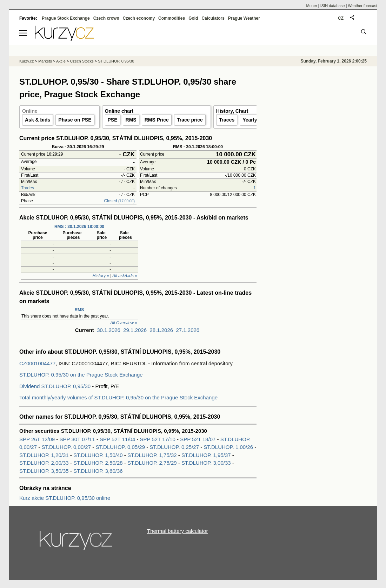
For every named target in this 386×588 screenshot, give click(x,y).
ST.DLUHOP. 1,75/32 (152, 455)
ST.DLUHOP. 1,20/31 (44, 455)
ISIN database (333, 6)
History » (101, 276)
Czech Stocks (82, 61)
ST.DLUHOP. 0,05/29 (120, 447)
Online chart (119, 111)
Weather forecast (362, 6)
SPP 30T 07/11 (78, 439)
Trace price (190, 120)
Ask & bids (38, 120)
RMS (131, 120)
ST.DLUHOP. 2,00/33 (44, 463)
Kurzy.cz (26, 61)
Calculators (213, 18)
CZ (341, 18)
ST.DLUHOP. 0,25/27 (174, 447)
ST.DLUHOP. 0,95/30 (116, 61)
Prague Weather (244, 18)
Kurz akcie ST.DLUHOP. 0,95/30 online (65, 498)
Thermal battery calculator (177, 531)
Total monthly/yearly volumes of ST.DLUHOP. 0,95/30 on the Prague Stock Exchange (118, 397)
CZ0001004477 (37, 363)
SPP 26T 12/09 (38, 439)
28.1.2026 (161, 330)
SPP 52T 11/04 (118, 439)
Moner (312, 6)
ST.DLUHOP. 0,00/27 (66, 447)
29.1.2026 (135, 330)
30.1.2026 (109, 330)
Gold (193, 18)
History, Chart (232, 111)
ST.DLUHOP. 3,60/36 (98, 471)
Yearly (250, 120)
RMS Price (157, 120)
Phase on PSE (75, 120)
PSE (113, 120)
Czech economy (139, 18)
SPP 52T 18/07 (198, 439)
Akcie (61, 61)
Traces (227, 120)
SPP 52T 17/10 (158, 439)
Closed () (119, 201)
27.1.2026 (188, 330)
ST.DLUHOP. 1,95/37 (206, 455)
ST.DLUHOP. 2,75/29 (152, 463)
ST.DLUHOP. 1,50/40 (98, 455)
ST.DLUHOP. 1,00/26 (228, 447)
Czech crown (106, 18)
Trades (28, 188)
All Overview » (124, 323)
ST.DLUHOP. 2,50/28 (98, 463)
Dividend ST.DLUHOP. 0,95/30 (55, 386)
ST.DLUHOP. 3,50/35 (44, 471)
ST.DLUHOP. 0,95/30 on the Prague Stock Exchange (81, 375)
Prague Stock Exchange (66, 18)
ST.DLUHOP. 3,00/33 (206, 463)
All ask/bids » (125, 276)
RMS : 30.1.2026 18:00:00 (79, 227)
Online (30, 111)
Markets (45, 61)
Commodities (172, 18)
